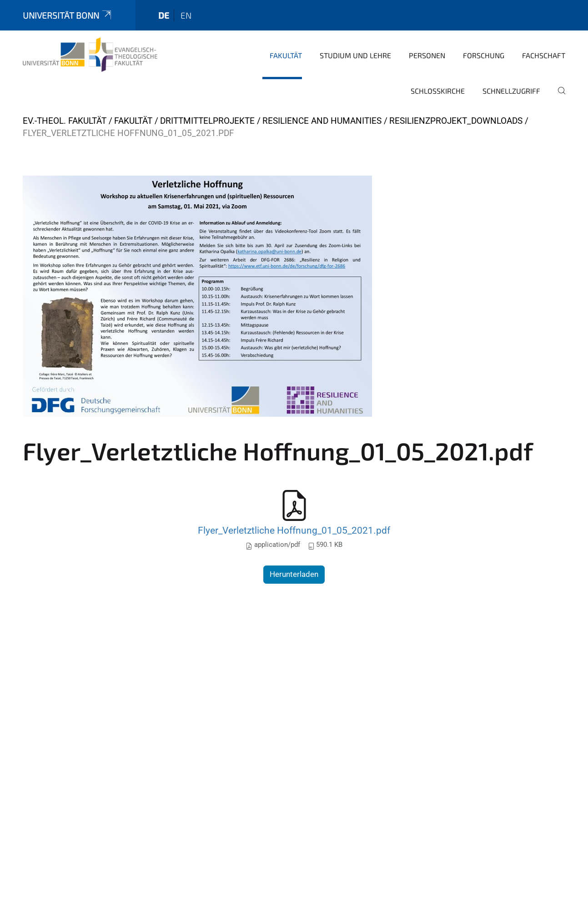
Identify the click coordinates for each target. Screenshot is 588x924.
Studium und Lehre (355, 55)
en (186, 15)
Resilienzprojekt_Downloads (456, 121)
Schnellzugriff (511, 91)
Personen (427, 55)
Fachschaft (544, 55)
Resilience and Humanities (322, 121)
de (164, 15)
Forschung (484, 55)
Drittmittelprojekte (207, 121)
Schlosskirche (438, 91)
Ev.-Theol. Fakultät (65, 121)
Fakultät (286, 55)
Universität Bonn (68, 15)
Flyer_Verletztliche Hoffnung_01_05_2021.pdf (294, 530)
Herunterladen (294, 574)
